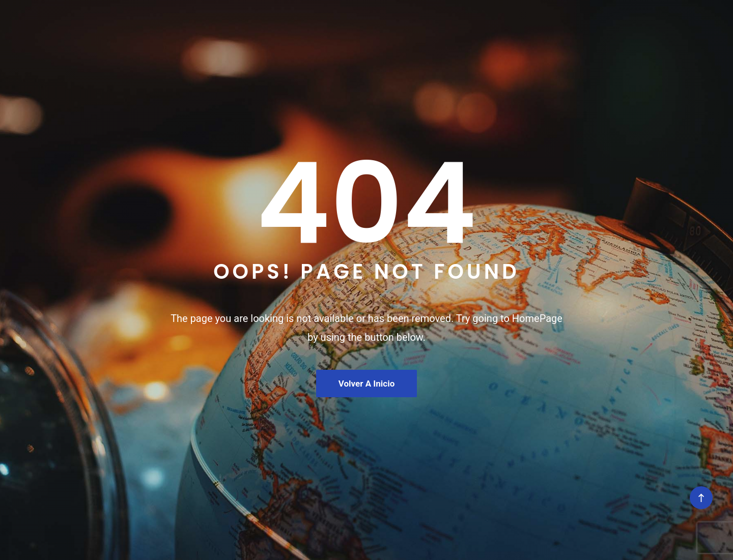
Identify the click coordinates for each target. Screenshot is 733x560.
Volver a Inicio (367, 384)
